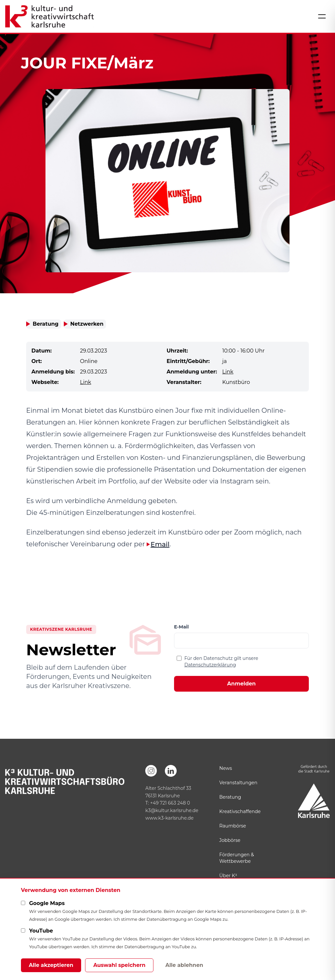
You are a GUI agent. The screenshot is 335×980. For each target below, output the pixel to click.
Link (228, 372)
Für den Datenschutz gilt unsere (221, 662)
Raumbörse (233, 826)
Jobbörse (230, 840)
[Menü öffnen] (322, 16)
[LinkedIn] (171, 771)
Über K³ (228, 876)
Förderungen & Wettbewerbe (237, 858)
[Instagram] (151, 771)
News (226, 768)
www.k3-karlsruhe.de (169, 818)
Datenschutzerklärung (210, 665)
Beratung (230, 797)
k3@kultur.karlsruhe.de (172, 810)
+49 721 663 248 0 (170, 803)
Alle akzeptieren (51, 965)
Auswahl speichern (119, 965)
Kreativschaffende (240, 811)
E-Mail (181, 627)
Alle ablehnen (184, 965)
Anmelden (241, 684)
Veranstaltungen (238, 783)
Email (160, 544)
